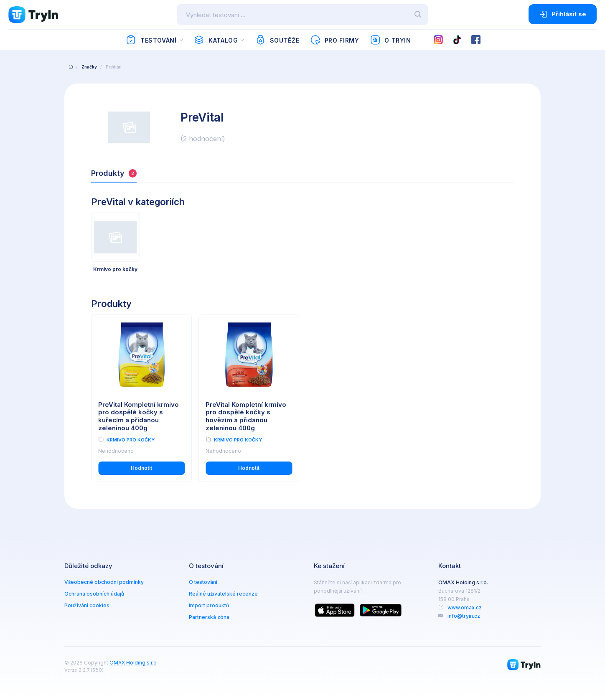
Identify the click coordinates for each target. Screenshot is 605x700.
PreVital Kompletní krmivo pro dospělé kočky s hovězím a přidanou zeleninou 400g (246, 416)
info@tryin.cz (464, 616)
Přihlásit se (563, 14)
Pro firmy (334, 40)
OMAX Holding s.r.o (133, 663)
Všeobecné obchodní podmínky (104, 582)
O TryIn (391, 40)
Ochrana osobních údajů (94, 594)
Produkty (114, 173)
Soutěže (277, 40)
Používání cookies (87, 605)
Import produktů (209, 605)
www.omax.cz (465, 607)
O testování (203, 582)
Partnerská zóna (209, 617)
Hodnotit (141, 468)
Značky (89, 67)
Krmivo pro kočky (131, 440)
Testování (151, 40)
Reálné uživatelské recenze (223, 594)
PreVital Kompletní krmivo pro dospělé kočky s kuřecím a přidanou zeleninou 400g (139, 416)
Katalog (216, 40)
